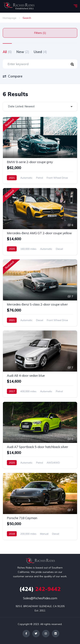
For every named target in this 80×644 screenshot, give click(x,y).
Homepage (10, 18)
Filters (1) (40, 33)
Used (40, 52)
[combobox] (40, 107)
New (23, 52)
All (7, 52)
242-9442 (40, 589)
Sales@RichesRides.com (40, 598)
